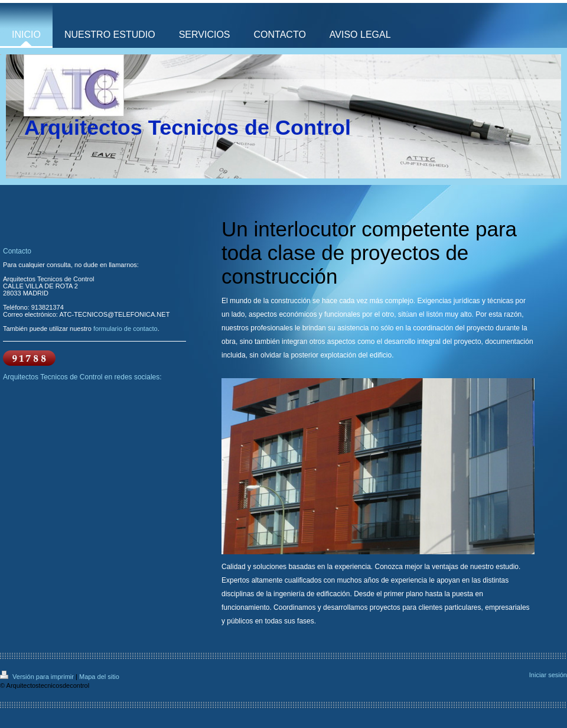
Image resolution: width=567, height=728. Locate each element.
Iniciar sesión (548, 675)
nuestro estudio (494, 567)
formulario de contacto (126, 329)
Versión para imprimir (38, 677)
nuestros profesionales (257, 328)
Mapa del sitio (99, 677)
